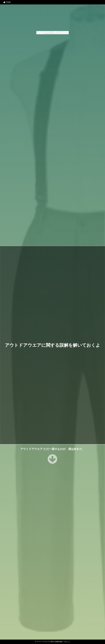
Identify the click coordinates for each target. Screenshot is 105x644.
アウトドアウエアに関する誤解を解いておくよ (53, 345)
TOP (7, 2)
